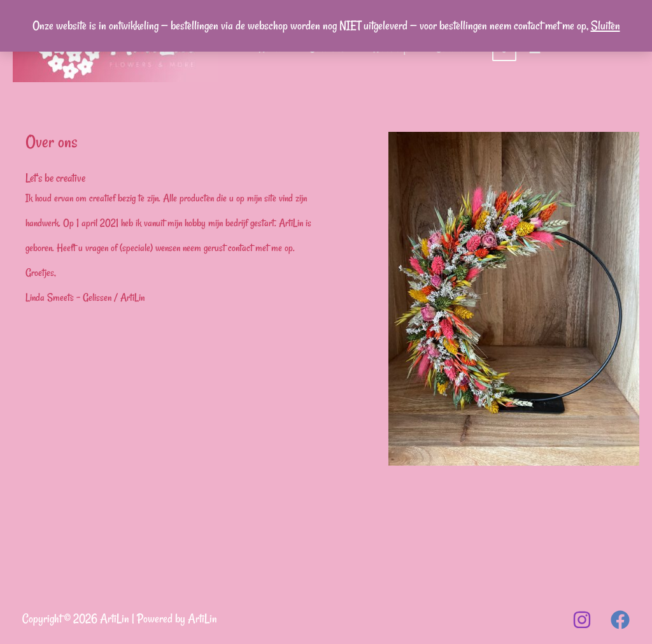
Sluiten (606, 25)
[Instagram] (582, 620)
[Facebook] (620, 620)
